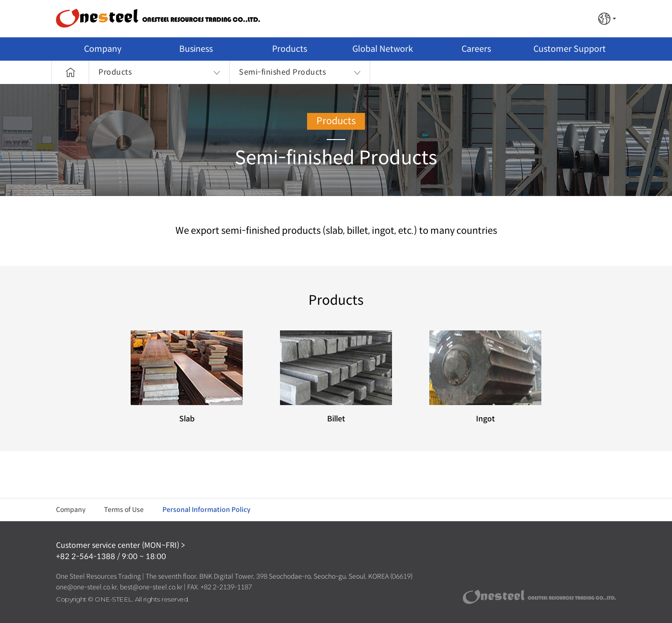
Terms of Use (124, 510)
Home (70, 72)
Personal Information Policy (206, 510)
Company (71, 510)
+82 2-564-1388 (86, 556)
